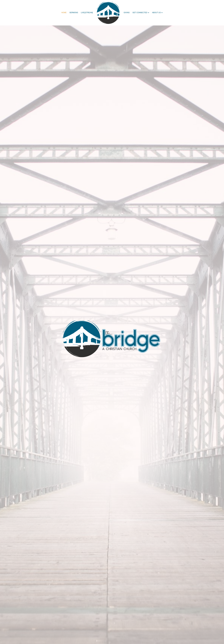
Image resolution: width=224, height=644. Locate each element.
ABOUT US (156, 13)
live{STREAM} (87, 13)
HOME (64, 13)
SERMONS (74, 13)
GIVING (127, 13)
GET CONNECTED (140, 13)
